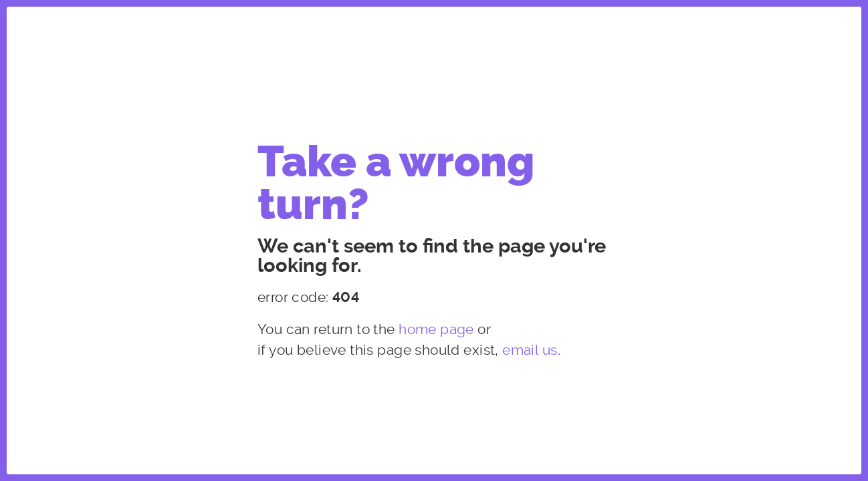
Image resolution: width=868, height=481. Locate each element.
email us (530, 350)
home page (436, 329)
